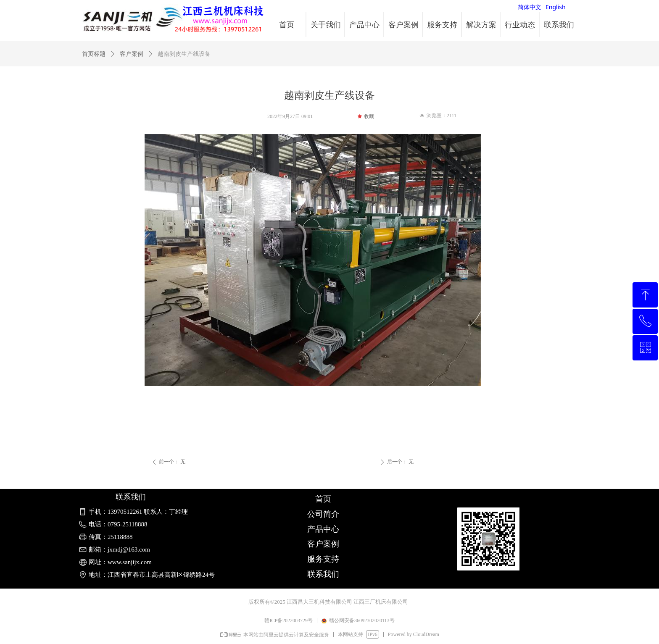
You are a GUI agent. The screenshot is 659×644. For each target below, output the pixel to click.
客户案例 (132, 54)
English (556, 7)
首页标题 (94, 54)
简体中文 (530, 7)
